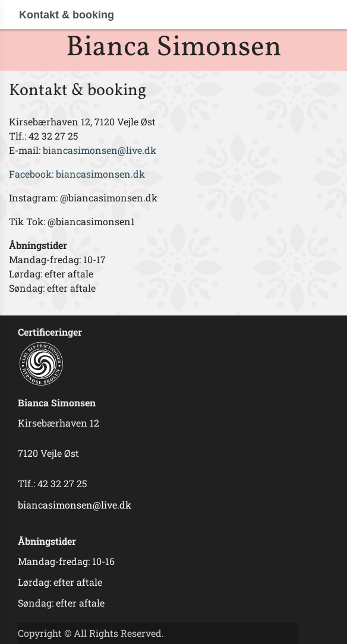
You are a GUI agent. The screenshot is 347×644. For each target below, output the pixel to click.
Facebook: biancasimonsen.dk (78, 174)
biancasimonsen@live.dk (101, 150)
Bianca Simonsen (174, 48)
